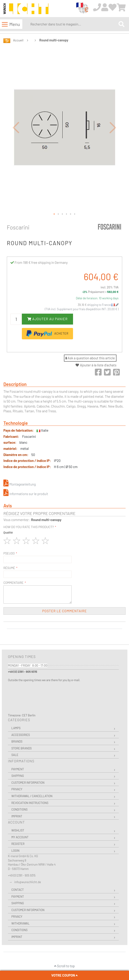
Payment (18, 769)
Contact (18, 890)
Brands (17, 741)
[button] (16, 127)
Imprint (17, 816)
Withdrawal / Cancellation (32, 796)
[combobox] (73, 24)
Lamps (16, 728)
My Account (20, 837)
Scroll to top (64, 966)
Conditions (19, 809)
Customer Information (28, 783)
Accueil (18, 40)
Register (18, 844)
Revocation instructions (30, 803)
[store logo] (26, 9)
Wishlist (18, 830)
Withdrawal (20, 923)
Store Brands (21, 748)
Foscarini (18, 227)
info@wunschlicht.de (28, 882)
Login (15, 851)
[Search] (121, 24)
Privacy (17, 789)
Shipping (18, 776)
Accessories (21, 735)
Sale (15, 755)
